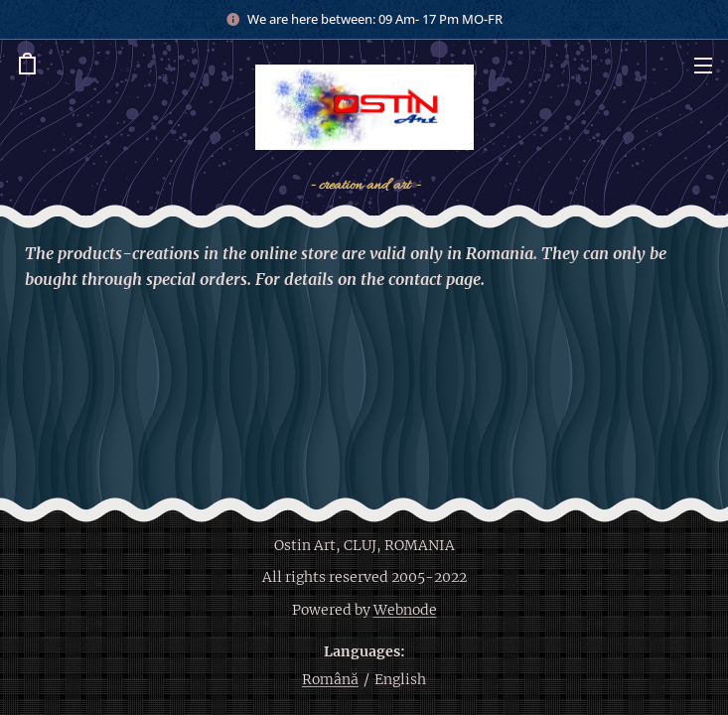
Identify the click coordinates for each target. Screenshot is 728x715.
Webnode (405, 610)
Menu (703, 66)
